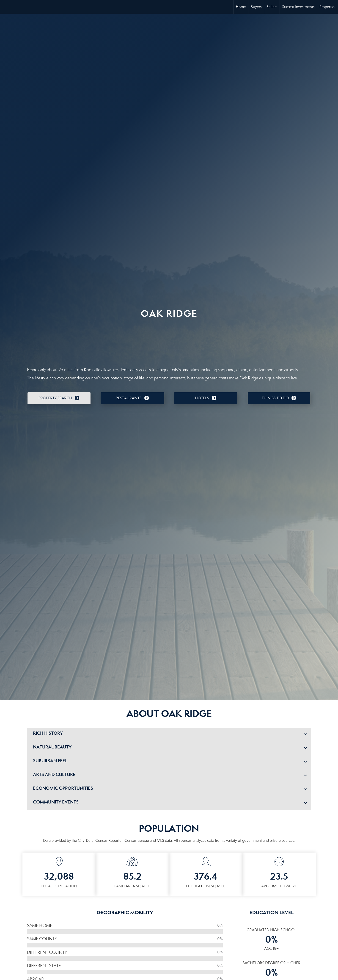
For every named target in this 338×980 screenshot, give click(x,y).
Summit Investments (298, 7)
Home (241, 7)
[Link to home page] (6, 7)
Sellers (272, 7)
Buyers (256, 7)
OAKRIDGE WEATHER (169, 340)
